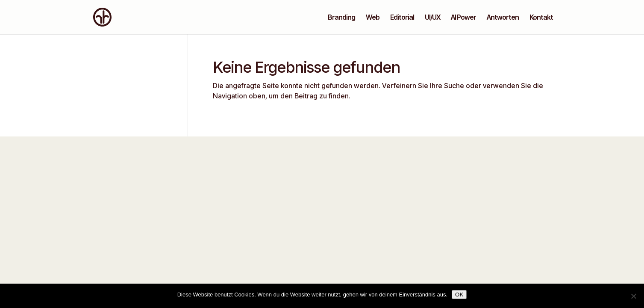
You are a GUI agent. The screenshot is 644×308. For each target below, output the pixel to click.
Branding (341, 18)
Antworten (503, 18)
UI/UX (432, 18)
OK (459, 295)
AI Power (463, 18)
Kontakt (541, 18)
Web (373, 18)
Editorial (402, 18)
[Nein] (633, 296)
